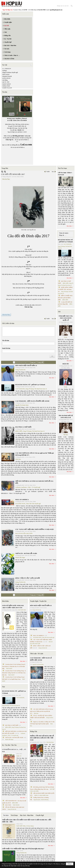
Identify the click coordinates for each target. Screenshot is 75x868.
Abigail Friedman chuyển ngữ (10, 72)
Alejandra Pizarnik (7, 76)
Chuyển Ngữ (40, 815)
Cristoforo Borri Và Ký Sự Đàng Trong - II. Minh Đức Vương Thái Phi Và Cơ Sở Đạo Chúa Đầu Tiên (14, 673)
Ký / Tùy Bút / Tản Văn (9, 745)
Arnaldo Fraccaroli (7, 88)
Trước (48, 172)
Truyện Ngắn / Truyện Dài (38, 601)
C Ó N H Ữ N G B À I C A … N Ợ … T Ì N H (14, 750)
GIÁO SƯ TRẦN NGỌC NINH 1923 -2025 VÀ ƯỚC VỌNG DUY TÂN (13, 607)
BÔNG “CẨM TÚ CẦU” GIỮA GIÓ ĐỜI (28, 578)
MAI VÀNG (8, 805)
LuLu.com (28, 136)
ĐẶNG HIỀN (19, 431)
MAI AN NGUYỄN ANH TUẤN (24, 533)
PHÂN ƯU (66, 364)
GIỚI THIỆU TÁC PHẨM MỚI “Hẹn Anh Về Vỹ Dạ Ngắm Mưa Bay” (23, 849)
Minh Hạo (18, 459)
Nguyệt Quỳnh (37, 800)
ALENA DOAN (6, 78)
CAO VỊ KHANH (20, 389)
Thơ (3, 687)
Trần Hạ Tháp (6, 179)
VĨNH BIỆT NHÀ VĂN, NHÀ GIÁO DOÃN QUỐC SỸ (66, 318)
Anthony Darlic (6, 86)
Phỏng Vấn (34, 731)
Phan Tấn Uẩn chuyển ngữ (33, 504)
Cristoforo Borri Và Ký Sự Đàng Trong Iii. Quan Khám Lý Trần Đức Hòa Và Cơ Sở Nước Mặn (14, 666)
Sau (53, 172)
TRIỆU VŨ (19, 756)
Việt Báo (66, 435)
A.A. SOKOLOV (7, 69)
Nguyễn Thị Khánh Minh (22, 405)
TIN (59, 312)
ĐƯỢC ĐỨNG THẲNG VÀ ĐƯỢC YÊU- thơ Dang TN (65, 289)
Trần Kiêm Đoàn (50, 742)
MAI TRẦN (36, 791)
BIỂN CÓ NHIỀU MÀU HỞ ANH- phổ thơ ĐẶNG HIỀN (65, 298)
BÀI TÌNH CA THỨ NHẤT (23, 427)
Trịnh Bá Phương (45, 800)
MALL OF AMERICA (22, 500)
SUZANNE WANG (20, 504)
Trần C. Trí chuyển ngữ (34, 487)
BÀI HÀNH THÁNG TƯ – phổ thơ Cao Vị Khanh (30, 385)
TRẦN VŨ (37, 795)
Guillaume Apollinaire (21, 487)
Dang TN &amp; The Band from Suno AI (36, 389)
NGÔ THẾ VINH (22, 610)
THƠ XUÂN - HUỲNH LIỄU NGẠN (26, 553)
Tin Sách (6, 815)
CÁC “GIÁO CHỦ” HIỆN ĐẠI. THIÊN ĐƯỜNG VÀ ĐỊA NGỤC (35, 529)
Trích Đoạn (14, 815)
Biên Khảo (5, 601)
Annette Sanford (6, 84)
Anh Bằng (5, 80)
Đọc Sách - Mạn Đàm (27, 815)
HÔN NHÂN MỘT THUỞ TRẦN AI (26, 365)
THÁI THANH (16, 805)
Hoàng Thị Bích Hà (20, 370)
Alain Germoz (6, 74)
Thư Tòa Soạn (62, 168)
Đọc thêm (52, 378)
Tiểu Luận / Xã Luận (37, 654)
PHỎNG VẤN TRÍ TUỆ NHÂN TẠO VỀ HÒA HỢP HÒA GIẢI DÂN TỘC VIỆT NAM (42, 738)
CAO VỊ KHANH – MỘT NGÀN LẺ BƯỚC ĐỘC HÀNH (32, 401)
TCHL (66, 337)
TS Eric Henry (30, 826)
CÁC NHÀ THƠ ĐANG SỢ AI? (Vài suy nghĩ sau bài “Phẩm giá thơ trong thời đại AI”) (42, 711)
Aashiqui (4, 71)
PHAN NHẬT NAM (44, 795)
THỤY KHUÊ (9, 669)
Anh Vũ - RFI (6, 82)
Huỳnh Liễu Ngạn (20, 558)
